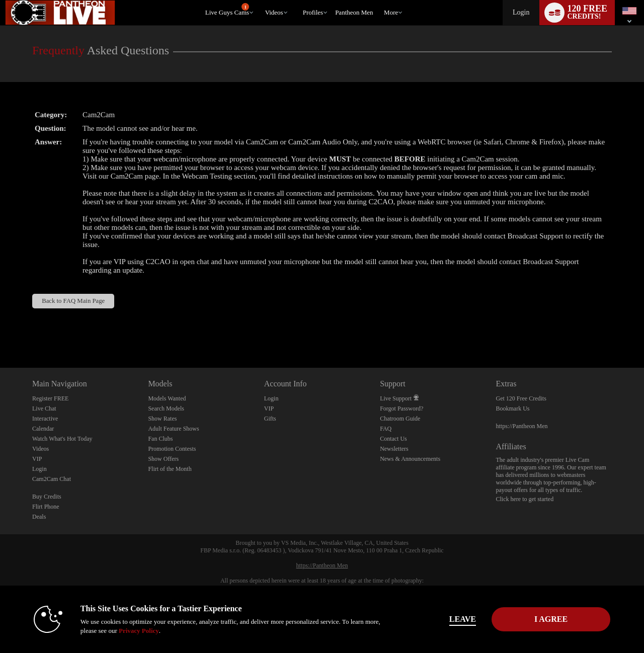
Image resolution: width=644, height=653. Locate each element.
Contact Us (393, 439)
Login (521, 12)
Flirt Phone (46, 507)
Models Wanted (167, 398)
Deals (39, 517)
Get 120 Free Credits (521, 398)
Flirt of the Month (170, 469)
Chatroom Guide (400, 419)
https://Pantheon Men (522, 426)
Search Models (166, 409)
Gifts (270, 419)
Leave (463, 619)
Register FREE (50, 398)
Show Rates (162, 419)
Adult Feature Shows (173, 429)
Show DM (0, 330)
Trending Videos (260, 0)
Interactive (45, 419)
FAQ (386, 429)
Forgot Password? (401, 409)
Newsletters (394, 449)
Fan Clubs (160, 439)
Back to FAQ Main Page (73, 301)
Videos (274, 12)
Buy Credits (47, 497)
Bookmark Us (513, 409)
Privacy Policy (139, 631)
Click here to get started (525, 499)
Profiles (313, 12)
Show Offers (163, 459)
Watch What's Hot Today (62, 439)
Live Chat (44, 409)
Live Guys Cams (227, 10)
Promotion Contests (172, 449)
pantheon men (354, 12)
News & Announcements (410, 459)
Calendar (43, 429)
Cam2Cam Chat (52, 479)
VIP (37, 459)
